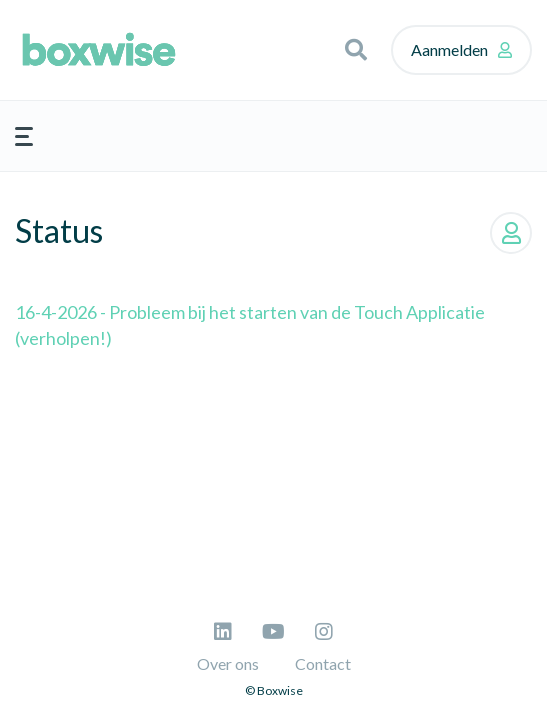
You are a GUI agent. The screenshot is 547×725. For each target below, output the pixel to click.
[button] (356, 50)
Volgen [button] (511, 233)
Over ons (228, 663)
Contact (323, 663)
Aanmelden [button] (449, 49)
